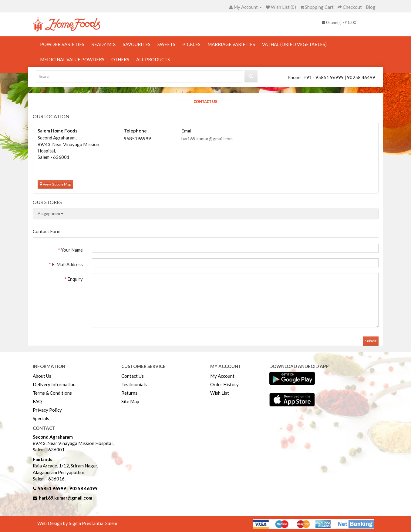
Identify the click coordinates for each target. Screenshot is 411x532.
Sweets (166, 44)
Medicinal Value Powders (72, 59)
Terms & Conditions (52, 393)
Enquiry (75, 279)
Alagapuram (51, 214)
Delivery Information (54, 384)
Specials (41, 418)
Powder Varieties (62, 44)
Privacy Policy (47, 410)
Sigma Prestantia (86, 523)
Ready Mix (104, 44)
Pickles (191, 44)
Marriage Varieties (231, 44)
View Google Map (55, 184)
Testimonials (134, 384)
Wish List (220, 393)
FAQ (37, 401)
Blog (371, 7)
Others (120, 59)
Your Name (72, 250)
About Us (42, 376)
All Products (153, 59)
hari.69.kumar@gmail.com (207, 139)
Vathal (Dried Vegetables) (294, 44)
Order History (224, 384)
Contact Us (133, 376)
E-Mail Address (67, 264)
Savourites (137, 44)
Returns (129, 393)
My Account (222, 376)
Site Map (130, 401)
